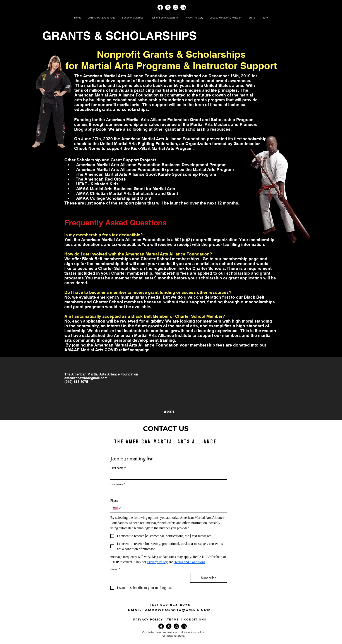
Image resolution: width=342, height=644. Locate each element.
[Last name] (168, 492)
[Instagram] (175, 7)
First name (118, 468)
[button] (252, 18)
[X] (168, 7)
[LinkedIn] (183, 7)
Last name (118, 484)
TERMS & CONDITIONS (187, 620)
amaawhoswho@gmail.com (86, 378)
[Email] (148, 577)
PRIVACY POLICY (148, 620)
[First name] (168, 475)
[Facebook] (160, 7)
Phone (114, 501)
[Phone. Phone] (173, 508)
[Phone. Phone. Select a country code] (117, 508)
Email (115, 569)
